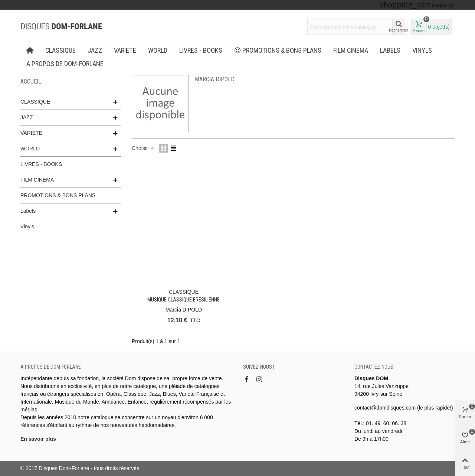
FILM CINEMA (351, 50)
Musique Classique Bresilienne (184, 300)
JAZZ (95, 50)
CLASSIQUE (60, 50)
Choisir (143, 148)
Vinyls (422, 50)
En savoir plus (38, 439)
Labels (390, 50)
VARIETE (125, 50)
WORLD (158, 50)
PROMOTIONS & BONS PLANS (278, 50)
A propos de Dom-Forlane (65, 64)
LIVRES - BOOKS (201, 50)
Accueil (31, 81)
